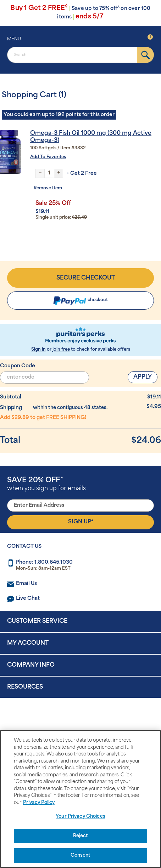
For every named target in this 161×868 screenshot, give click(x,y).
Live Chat (28, 599)
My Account (28, 643)
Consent (81, 855)
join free (61, 350)
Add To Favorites (48, 157)
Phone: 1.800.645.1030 (44, 562)
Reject (81, 836)
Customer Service (37, 621)
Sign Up (81, 522)
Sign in (38, 350)
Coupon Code (18, 366)
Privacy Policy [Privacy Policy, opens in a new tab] (39, 803)
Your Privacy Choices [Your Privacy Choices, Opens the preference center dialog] (80, 817)
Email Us (26, 584)
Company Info (31, 665)
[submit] (146, 55)
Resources (25, 687)
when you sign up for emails (46, 484)
